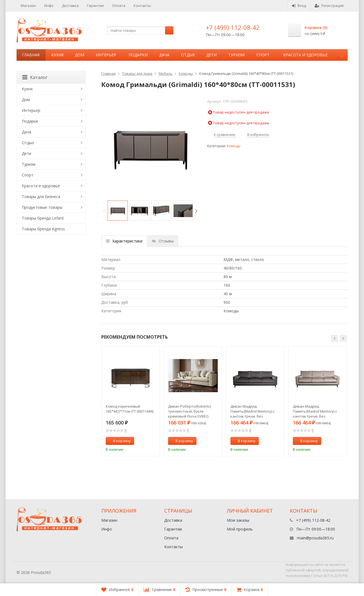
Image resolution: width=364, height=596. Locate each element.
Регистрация (329, 6)
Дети (211, 55)
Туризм (236, 55)
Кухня (57, 55)
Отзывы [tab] (163, 241)
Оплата (119, 6)
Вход (299, 6)
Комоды (186, 73)
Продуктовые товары (42, 207)
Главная (31, 55)
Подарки (138, 55)
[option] (118, 211)
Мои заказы (238, 520)
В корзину (119, 441)
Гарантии (95, 6)
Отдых (188, 55)
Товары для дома (137, 73)
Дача (164, 55)
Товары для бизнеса (41, 197)
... (342, 55)
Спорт (263, 55)
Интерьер (106, 55)
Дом (79, 55)
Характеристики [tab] (124, 241)
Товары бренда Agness (43, 229)
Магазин (28, 6)
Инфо (49, 6)
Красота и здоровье (305, 55)
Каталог (35, 77)
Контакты (142, 6)
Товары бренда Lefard (43, 218)
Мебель (166, 73)
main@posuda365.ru (315, 538)
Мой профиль (240, 529)
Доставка (70, 6)
